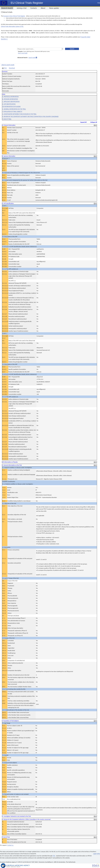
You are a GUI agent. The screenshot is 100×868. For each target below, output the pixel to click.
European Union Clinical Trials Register (14, 16)
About (43, 8)
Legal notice (97, 854)
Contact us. (10, 845)
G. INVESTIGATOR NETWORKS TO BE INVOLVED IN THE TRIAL (19, 114)
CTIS (54, 856)
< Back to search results (8, 65)
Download (12, 68)
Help (99, 3)
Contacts (34, 8)
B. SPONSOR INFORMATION (10, 99)
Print (4, 68)
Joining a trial (22, 8)
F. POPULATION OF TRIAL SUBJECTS (12, 112)
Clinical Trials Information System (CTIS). (12, 26)
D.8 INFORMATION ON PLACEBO (11, 107)
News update (54, 8)
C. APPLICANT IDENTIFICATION (11, 102)
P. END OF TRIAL (7, 119)
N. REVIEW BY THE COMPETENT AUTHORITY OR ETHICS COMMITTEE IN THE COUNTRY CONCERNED (30, 117)
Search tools (32, 58)
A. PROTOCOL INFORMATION (10, 97)
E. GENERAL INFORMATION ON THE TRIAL (14, 109)
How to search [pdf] (23, 53)
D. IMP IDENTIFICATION (9, 104)
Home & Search (7, 8)
